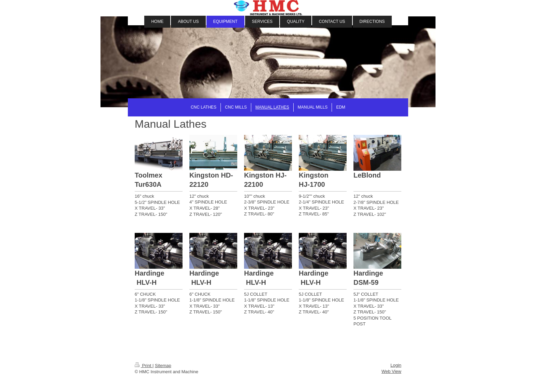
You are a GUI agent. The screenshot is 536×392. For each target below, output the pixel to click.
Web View (391, 371)
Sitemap (163, 366)
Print (144, 366)
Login (396, 365)
